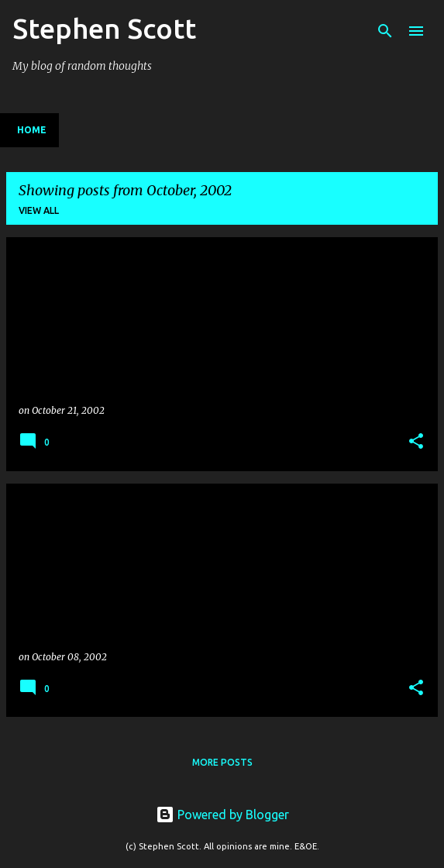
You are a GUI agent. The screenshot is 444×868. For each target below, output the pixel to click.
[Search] (385, 31)
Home (32, 130)
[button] (416, 442)
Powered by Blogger (222, 815)
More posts (222, 762)
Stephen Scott (104, 28)
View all (39, 210)
